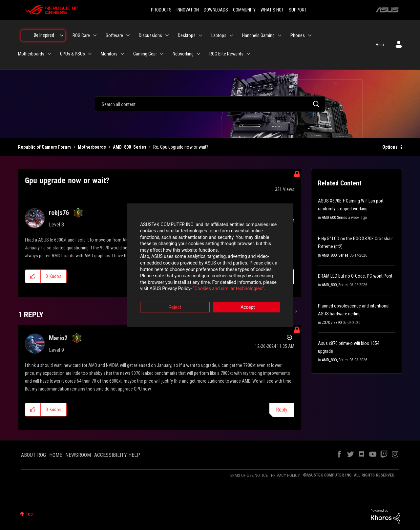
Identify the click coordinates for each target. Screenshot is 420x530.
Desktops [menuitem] (187, 35)
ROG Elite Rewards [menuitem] (226, 54)
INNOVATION (188, 10)
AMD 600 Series (335, 218)
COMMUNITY (244, 10)
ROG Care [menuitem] (81, 35)
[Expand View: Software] (128, 35)
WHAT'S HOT (272, 10)
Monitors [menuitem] (109, 54)
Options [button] (390, 147)
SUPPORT (298, 10)
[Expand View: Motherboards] (49, 54)
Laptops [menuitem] (219, 35)
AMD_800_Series (130, 147)
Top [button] (29, 514)
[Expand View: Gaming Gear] (162, 54)
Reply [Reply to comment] (282, 410)
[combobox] (210, 104)
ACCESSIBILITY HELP (117, 455)
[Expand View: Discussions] (167, 35)
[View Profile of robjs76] (59, 213)
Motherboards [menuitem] (31, 54)
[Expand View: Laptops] (231, 35)
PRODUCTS (161, 10)
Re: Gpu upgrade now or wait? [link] (181, 147)
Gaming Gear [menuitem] (145, 54)
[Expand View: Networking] (199, 54)
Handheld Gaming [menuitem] (258, 35)
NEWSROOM (78, 455)
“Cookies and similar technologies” (167, 283)
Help (380, 45)
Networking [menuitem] (183, 54)
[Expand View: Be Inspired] (62, 35)
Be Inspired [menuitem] (44, 35)
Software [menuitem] (114, 35)
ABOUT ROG (33, 455)
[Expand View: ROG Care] (95, 35)
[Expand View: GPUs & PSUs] (90, 54)
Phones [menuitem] (298, 35)
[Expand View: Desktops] (200, 35)
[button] (33, 276)
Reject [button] (174, 301)
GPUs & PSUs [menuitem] (73, 54)
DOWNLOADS (216, 10)
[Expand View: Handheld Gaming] (280, 35)
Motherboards (92, 147)
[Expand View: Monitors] (122, 54)
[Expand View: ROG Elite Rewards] (248, 54)
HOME (56, 455)
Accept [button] (246, 301)
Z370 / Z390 (332, 323)
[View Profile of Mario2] (58, 338)
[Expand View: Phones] (310, 35)
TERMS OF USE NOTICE (248, 475)
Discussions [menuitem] (150, 35)
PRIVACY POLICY (285, 475)
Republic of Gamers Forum (44, 147)
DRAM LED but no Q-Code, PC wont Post (355, 276)
